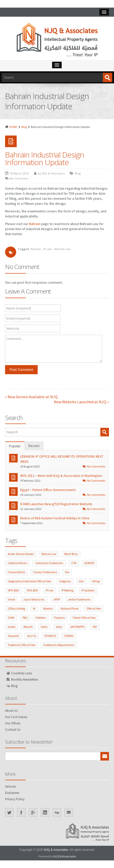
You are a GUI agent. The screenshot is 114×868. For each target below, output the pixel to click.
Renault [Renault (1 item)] (28, 627)
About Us (11, 711)
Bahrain (35, 224)
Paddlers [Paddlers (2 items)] (41, 618)
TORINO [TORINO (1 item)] (69, 636)
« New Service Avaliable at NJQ (31, 397)
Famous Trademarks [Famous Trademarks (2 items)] (45, 572)
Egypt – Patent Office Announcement (48, 490)
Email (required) (18, 318)
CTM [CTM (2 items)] (74, 563)
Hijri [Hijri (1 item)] (81, 581)
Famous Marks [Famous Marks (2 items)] (16, 572)
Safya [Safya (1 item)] (59, 627)
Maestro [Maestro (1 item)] (48, 609)
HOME (13, 127)
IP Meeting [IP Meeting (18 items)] (67, 590)
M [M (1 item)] (34, 609)
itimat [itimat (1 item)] (12, 599)
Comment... (15, 339)
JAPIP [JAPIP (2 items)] (57, 599)
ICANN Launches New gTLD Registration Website (56, 504)
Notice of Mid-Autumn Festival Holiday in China (55, 518)
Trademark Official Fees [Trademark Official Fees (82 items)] (22, 645)
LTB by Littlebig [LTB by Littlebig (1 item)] (16, 609)
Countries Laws (21, 673)
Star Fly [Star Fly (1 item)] (32, 636)
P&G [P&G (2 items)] (25, 618)
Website (13, 328)
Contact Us (13, 730)
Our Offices (13, 723)
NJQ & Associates (56, 850)
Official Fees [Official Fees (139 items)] (94, 609)
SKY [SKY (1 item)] (95, 627)
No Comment (19, 178)
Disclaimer (12, 793)
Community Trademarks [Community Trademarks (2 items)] (49, 563)
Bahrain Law (62, 249)
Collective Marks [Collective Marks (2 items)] (17, 563)
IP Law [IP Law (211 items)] (50, 590)
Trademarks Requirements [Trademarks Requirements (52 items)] (59, 645)
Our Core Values (16, 717)
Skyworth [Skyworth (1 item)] (13, 636)
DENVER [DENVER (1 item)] (89, 563)
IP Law (48, 249)
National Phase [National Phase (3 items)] (70, 609)
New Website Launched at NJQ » (81, 402)
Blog (24, 127)
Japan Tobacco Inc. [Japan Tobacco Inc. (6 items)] (34, 599)
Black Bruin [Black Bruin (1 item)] (71, 554)
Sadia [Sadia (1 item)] (44, 627)
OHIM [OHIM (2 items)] (11, 618)
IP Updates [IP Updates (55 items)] (88, 590)
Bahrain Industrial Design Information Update (44, 158)
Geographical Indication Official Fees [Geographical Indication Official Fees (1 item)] (29, 581)
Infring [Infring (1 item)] (96, 581)
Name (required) (19, 308)
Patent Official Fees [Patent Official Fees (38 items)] (84, 618)
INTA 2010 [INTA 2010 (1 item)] (13, 590)
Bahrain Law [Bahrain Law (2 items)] (49, 554)
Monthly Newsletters (25, 680)
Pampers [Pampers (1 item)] (59, 618)
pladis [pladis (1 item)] (12, 627)
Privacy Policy (15, 799)
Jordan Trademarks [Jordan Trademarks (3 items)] (79, 599)
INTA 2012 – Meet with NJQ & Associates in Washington (61, 476)
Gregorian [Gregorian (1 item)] (65, 581)
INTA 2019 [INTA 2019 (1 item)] (32, 590)
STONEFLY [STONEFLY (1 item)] (50, 636)
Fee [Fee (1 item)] (67, 572)
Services (10, 786)
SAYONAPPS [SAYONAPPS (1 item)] (77, 627)
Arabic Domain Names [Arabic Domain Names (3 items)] (21, 554)
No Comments (94, 466)
